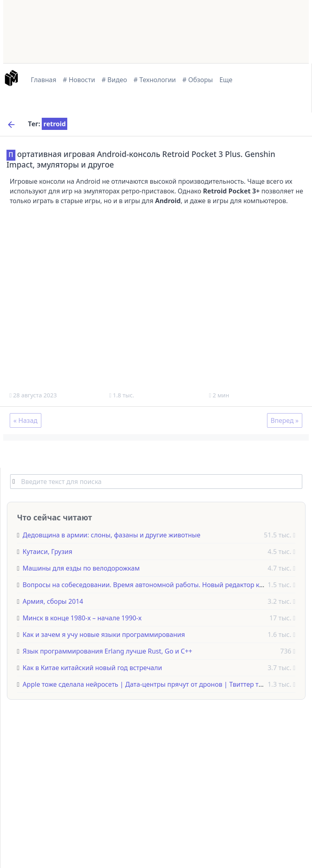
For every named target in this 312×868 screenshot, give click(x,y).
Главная (44, 80)
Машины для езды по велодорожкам (81, 568)
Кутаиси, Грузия (48, 551)
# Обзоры (198, 80)
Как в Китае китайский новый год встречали (92, 667)
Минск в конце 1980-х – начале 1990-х (82, 618)
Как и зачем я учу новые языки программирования (104, 634)
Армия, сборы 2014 (53, 601)
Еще (226, 80)
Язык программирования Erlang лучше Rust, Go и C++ (108, 651)
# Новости (79, 80)
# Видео (114, 80)
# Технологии (155, 80)
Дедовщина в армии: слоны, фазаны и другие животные (112, 535)
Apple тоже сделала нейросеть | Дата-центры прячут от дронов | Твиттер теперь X (153, 684)
